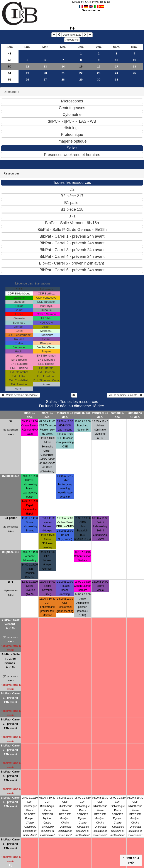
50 (10, 67)
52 (10, 80)
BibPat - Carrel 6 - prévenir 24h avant (10, 844)
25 (134, 73)
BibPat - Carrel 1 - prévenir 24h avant (10, 698)
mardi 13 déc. (47, 415)
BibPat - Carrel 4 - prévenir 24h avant (10, 776)
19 (28, 73)
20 (45, 73)
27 (45, 80)
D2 (11, 421)
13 (45, 67)
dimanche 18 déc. (135, 415)
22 (81, 73)
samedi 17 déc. (118, 415)
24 (117, 73)
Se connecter (91, 10)
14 (63, 67)
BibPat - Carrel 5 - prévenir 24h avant (10, 802)
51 (10, 73)
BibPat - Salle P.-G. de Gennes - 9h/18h (11, 661)
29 (81, 80)
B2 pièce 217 (11, 476)
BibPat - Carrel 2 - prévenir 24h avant (10, 724)
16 (99, 67)
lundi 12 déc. (30, 415)
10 (117, 60)
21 (63, 73)
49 (10, 60)
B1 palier (11, 518)
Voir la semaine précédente (20, 395)
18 (134, 67)
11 (134, 60)
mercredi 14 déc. (65, 415)
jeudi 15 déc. (83, 413)
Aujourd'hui (72, 40)
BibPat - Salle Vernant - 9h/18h (11, 624)
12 (28, 67)
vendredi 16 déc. (100, 415)
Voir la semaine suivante (125, 395)
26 (28, 80)
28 (63, 80)
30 (99, 80)
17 (117, 67)
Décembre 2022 (72, 35)
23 (99, 73)
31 (117, 80)
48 (10, 53)
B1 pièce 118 (11, 552)
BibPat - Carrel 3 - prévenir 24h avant (10, 750)
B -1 (11, 582)
